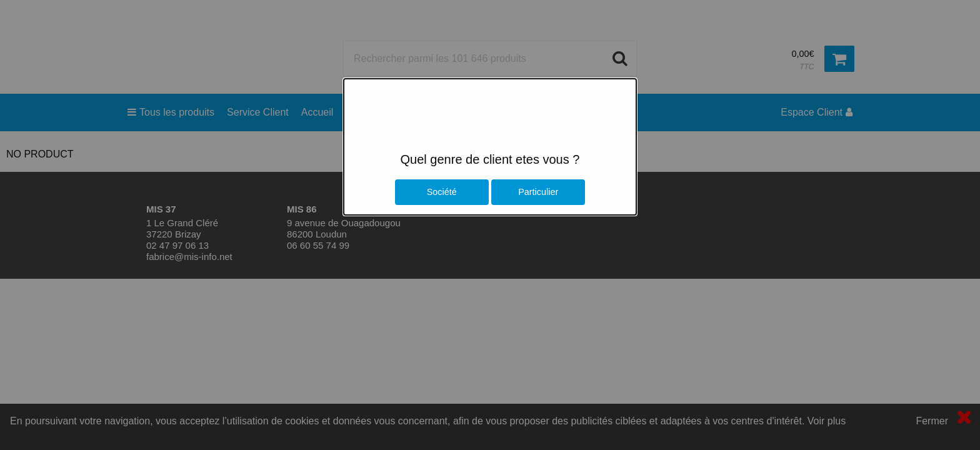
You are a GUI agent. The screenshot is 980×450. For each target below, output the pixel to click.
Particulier (538, 192)
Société (442, 192)
